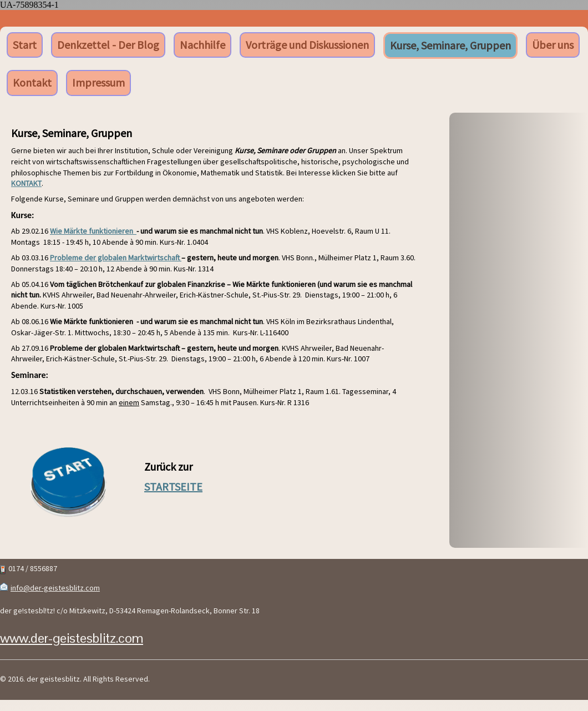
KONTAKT (26, 183)
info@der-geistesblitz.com (55, 588)
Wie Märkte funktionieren (93, 231)
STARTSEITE (173, 486)
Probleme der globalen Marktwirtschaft (116, 258)
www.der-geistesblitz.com (72, 638)
